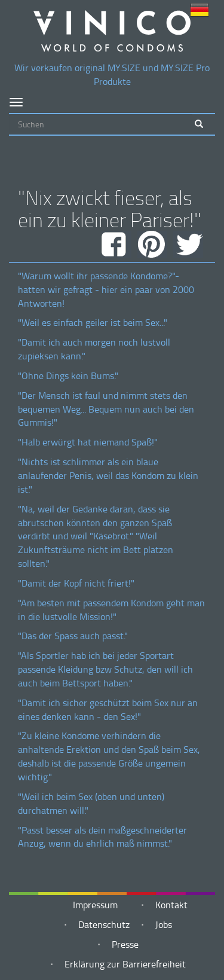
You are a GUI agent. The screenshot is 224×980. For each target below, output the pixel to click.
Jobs (164, 924)
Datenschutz (104, 924)
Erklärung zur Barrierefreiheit (125, 964)
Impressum (95, 905)
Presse (125, 944)
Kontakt (171, 905)
